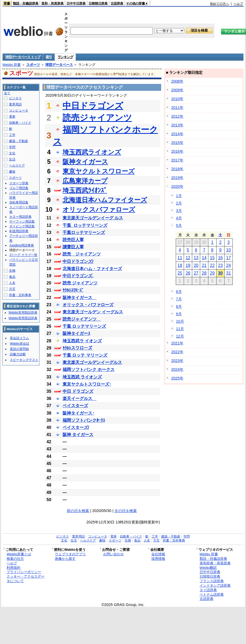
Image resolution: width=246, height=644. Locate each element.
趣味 (12, 172)
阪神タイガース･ (78, 413)
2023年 (177, 361)
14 (204, 258)
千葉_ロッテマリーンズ (85, 225)
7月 (179, 299)
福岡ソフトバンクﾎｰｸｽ (84, 420)
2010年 (177, 99)
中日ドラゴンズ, (78, 276)
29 (212, 273)
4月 (179, 218)
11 (180, 258)
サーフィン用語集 (22, 221)
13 (196, 258)
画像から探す (65, 559)
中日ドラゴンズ (93, 106)
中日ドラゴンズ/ (78, 261)
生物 (12, 271)
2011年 (177, 108)
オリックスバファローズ (99, 209)
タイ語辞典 (208, 590)
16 (220, 258)
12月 (180, 336)
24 (229, 265)
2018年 (177, 169)
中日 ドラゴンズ (78, 391)
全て (7, 93)
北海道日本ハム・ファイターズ (92, 269)
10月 (180, 321)
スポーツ (33, 65)
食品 (12, 277)
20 (196, 265)
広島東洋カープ (85, 181)
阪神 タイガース (78, 435)
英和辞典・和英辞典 (215, 563)
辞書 (7, 3)
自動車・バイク (20, 123)
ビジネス (15, 98)
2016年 (177, 151)
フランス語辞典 (212, 581)
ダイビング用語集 (22, 226)
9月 (179, 314)
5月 (179, 225)
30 (220, 273)
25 (180, 273)
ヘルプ (238, 4)
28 (204, 273)
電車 (12, 117)
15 (212, 258)
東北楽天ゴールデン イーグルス (93, 312)
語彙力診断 (18, 354)
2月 (179, 203)
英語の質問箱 (19, 349)
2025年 (177, 378)
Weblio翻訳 (208, 568)
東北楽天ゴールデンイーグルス (92, 362)
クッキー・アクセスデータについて (26, 579)
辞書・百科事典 (20, 295)
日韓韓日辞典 (98, 3)
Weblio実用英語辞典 (23, 318)
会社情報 (158, 554)
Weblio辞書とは (19, 554)
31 (229, 273)
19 (188, 265)
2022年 (177, 352)
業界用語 (15, 104)
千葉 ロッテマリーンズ (84, 326)
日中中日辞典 (76, 3)
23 (220, 265)
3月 (179, 211)
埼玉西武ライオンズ (92, 152)
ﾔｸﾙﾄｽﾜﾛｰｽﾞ (73, 290)
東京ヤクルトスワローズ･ (87, 384)
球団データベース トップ (23, 57)
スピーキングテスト (24, 360)
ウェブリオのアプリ (70, 554)
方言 (12, 289)
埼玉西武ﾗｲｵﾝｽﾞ (85, 190)
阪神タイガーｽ (76, 333)
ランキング (65, 57)
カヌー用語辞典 (20, 217)
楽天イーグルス (80, 398)
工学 (12, 135)
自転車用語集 (19, 202)
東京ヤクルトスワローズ (99, 171)
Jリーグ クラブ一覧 (23, 255)
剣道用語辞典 (19, 231)
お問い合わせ (113, 554)
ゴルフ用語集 (19, 188)
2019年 (177, 178)
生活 (12, 159)
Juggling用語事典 (22, 245)
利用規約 (14, 568)
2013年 (177, 125)
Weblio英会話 (19, 344)
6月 (179, 292)
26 (188, 273)
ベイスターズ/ (76, 427)
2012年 (177, 116)
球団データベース (59, 65)
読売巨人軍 (73, 240)
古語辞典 (117, 3)
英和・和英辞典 (52, 3)
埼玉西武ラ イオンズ (82, 341)
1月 (179, 196)
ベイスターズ (75, 406)
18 (180, 265)
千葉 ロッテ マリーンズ (85, 355)
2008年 (177, 81)
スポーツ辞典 (19, 183)
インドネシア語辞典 (215, 585)
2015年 (177, 143)
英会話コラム (19, 338)
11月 (180, 329)
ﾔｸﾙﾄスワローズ (77, 348)
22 (212, 265)
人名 (12, 283)
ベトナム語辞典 (212, 594)
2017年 (177, 160)
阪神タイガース (85, 162)
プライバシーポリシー (24, 572)
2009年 (177, 90)
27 (196, 273)
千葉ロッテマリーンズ (84, 233)
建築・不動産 (19, 141)
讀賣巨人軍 (73, 247)
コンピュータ (19, 110)
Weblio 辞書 (12, 65)
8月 (179, 306)
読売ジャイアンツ (97, 118)
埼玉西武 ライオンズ (82, 377)
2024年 (177, 369)
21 (204, 265)
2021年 (177, 343)
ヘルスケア (17, 165)
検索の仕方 (15, 559)
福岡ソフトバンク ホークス (89, 370)
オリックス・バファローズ (88, 305)
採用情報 (158, 559)
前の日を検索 (78, 511)
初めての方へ (219, 4)
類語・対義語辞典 (26, 3)
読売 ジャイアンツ (82, 254)
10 (229, 250)
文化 (12, 153)
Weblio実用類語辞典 (23, 313)
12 (188, 258)
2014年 (177, 134)
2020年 (177, 186)
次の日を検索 (126, 511)
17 (229, 258)
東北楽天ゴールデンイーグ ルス (93, 218)
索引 (49, 57)
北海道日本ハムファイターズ (105, 200)
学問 (12, 147)
